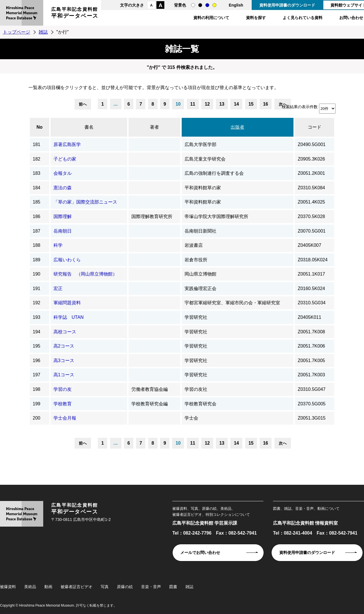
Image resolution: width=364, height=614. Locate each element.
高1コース (64, 375)
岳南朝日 (63, 231)
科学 (58, 245)
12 (207, 104)
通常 (193, 5)
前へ (83, 104)
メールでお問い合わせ (200, 553)
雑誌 (43, 32)
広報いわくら (67, 260)
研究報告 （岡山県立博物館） (85, 274)
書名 (89, 127)
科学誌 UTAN (69, 317)
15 (251, 104)
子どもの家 (65, 159)
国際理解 (63, 216)
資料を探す (256, 18)
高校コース (65, 332)
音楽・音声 (151, 587)
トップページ (16, 32)
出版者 (237, 127)
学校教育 (63, 404)
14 (236, 104)
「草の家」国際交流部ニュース (85, 202)
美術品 (30, 587)
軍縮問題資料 (67, 303)
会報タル (63, 173)
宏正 (58, 288)
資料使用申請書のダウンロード (287, 5)
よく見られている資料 (303, 18)
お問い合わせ (351, 18)
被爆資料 (8, 587)
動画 (48, 587)
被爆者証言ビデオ (76, 587)
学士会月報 (65, 418)
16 (266, 104)
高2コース (64, 346)
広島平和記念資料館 (75, 14)
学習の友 (63, 389)
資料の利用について (211, 18)
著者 (154, 127)
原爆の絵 (125, 587)
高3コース (64, 361)
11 (193, 104)
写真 (105, 587)
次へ (283, 443)
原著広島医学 (67, 144)
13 (222, 104)
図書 (173, 587)
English (236, 5)
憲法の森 (63, 188)
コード (315, 127)
